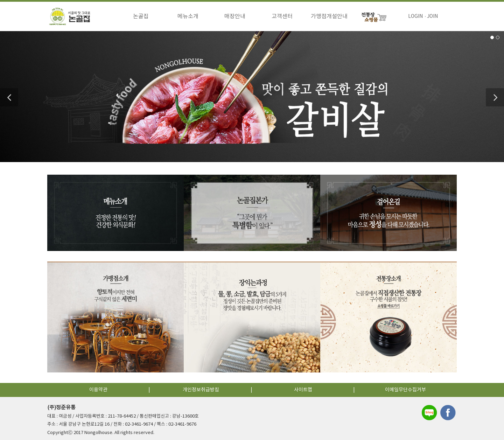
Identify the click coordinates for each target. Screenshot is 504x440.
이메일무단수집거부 (405, 388)
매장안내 (235, 16)
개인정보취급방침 (201, 388)
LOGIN (415, 16)
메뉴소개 (188, 16)
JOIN (432, 16)
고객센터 (282, 16)
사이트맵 (303, 388)
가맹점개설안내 (329, 16)
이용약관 (98, 388)
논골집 (141, 16)
